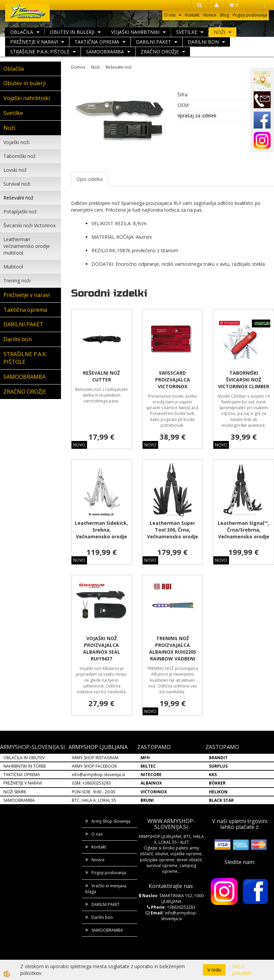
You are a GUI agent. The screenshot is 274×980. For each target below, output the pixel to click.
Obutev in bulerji (72, 32)
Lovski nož (15, 170)
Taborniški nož (19, 156)
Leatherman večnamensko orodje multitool (27, 246)
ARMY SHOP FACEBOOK (94, 766)
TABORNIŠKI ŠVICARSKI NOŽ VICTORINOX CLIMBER (244, 380)
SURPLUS (218, 766)
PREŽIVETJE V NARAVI (23, 783)
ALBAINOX (151, 783)
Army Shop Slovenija (111, 821)
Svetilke (187, 32)
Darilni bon (203, 42)
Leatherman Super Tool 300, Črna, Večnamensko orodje (173, 530)
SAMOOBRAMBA (105, 52)
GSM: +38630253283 (91, 783)
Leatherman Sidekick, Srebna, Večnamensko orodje (101, 530)
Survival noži (17, 184)
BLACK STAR (221, 800)
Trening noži (17, 281)
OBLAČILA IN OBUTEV (24, 758)
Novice (210, 15)
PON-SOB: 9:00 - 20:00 (93, 792)
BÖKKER (217, 783)
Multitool (13, 267)
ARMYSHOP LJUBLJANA (98, 747)
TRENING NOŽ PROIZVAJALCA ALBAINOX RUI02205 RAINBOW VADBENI (173, 648)
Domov (78, 67)
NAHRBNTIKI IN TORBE (25, 766)
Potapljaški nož (20, 212)
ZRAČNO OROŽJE (160, 52)
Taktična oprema (97, 42)
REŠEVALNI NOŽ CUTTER (101, 376)
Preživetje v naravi (34, 42)
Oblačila (22, 32)
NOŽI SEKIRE (15, 792)
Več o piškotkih (242, 970)
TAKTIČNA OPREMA (22, 775)
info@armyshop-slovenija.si (98, 775)
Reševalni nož (18, 198)
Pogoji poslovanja (250, 15)
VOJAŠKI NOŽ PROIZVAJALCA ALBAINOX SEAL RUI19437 (102, 648)
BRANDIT (218, 758)
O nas (170, 15)
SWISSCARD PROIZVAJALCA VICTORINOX (173, 380)
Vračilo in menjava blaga (106, 889)
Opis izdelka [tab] (90, 179)
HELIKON (218, 792)
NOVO (79, 445)
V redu (214, 970)
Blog (225, 15)
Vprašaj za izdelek (197, 115)
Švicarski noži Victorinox (29, 225)
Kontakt (192, 15)
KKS (213, 775)
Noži (219, 32)
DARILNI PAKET (153, 42)
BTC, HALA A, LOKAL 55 (94, 800)
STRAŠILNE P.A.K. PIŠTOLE (40, 52)
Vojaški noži (16, 142)
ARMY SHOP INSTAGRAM (95, 758)
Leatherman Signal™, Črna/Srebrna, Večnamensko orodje (244, 530)
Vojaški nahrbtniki (135, 32)
